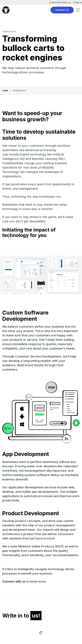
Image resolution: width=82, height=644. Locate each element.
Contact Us (62, 10)
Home (5, 91)
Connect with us (14, 581)
